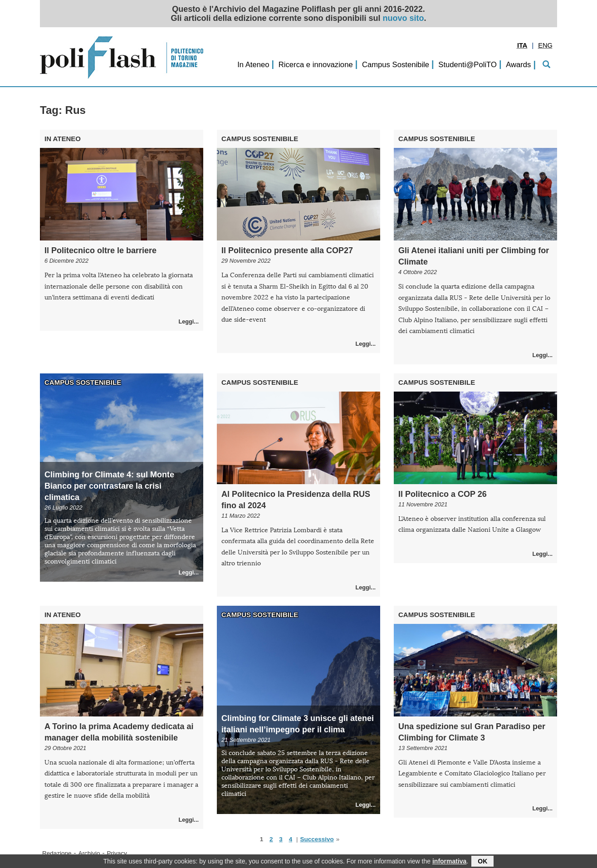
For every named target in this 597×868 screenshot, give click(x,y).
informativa (449, 862)
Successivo (317, 839)
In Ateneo (253, 65)
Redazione (57, 853)
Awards (518, 65)
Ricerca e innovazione (316, 65)
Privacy (117, 853)
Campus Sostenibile (396, 65)
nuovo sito (404, 18)
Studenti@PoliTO (467, 65)
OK (482, 862)
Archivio (89, 853)
